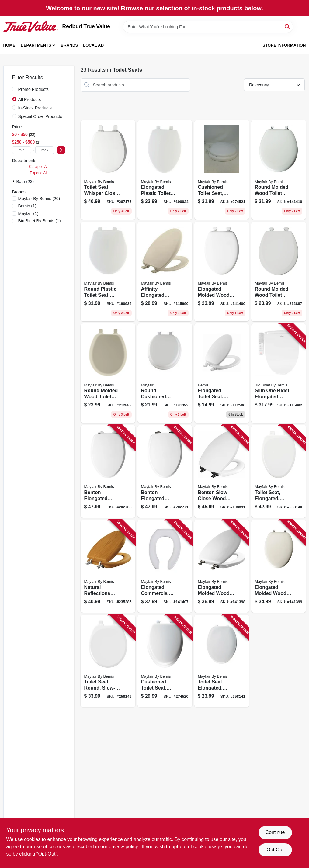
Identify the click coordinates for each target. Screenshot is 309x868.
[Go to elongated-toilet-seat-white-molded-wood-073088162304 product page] (222, 373)
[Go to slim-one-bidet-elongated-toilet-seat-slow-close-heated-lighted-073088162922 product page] (279, 373)
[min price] (22, 150)
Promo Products (33, 89)
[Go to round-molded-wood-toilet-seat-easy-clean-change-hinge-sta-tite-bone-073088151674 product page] (108, 373)
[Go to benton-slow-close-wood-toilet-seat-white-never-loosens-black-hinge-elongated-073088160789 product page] (222, 471)
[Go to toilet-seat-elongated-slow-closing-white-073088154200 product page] (279, 471)
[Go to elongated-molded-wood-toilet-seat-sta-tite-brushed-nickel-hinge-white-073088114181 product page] (222, 566)
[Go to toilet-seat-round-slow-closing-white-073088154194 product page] (108, 661)
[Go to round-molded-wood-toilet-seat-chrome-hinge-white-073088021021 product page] (279, 170)
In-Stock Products (35, 108)
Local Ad (93, 45)
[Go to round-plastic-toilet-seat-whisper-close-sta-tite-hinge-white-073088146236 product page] (108, 271)
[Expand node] (14, 181)
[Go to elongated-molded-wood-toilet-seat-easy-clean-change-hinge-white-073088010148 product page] (222, 271)
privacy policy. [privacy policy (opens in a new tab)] (124, 847)
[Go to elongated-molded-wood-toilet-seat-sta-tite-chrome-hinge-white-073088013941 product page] (279, 566)
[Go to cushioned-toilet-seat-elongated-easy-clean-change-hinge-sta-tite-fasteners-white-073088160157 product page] (165, 661)
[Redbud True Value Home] (31, 27)
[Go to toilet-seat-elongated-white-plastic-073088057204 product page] (222, 661)
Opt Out (275, 850)
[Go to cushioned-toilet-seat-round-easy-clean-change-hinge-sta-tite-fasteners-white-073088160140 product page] (222, 170)
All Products (30, 99)
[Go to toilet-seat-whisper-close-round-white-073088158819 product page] (108, 170)
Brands (69, 45)
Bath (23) (25, 182)
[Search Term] (208, 27)
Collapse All (39, 167)
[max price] (45, 150)
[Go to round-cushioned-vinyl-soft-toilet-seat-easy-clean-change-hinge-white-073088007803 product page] (165, 373)
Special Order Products (40, 116)
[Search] (288, 26)
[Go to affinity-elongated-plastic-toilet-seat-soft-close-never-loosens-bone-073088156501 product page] (165, 271)
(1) (27, 206)
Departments (36, 45)
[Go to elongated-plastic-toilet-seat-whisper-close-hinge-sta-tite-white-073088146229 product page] (165, 170)
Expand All (39, 173)
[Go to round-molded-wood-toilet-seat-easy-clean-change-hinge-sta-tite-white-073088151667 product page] (279, 271)
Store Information (284, 45)
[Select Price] (61, 150)
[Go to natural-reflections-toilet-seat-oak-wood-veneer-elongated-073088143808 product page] (108, 566)
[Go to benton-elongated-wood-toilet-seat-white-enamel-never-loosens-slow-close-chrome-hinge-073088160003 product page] (108, 471)
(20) (39, 199)
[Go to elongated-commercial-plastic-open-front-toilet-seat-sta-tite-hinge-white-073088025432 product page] (165, 566)
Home (9, 45)
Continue (275, 832)
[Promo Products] (14, 89)
